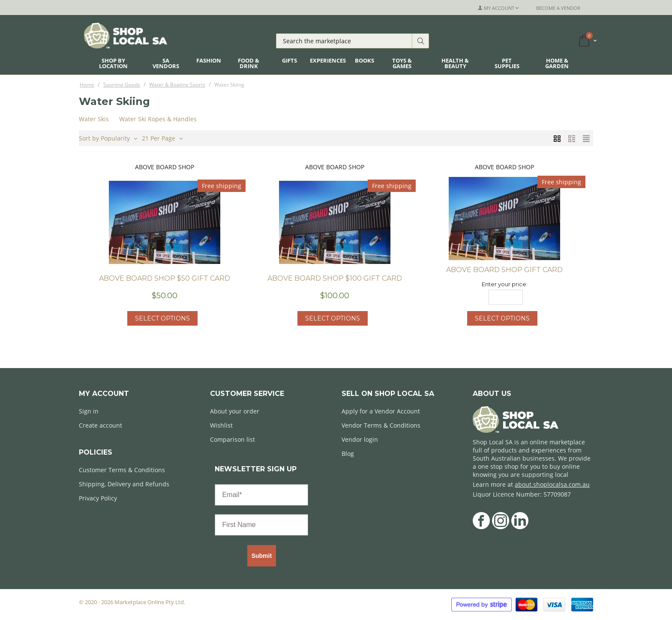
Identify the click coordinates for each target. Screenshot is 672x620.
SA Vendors (166, 63)
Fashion (209, 60)
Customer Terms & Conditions (122, 470)
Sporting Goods (122, 85)
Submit (262, 556)
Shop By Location (113, 63)
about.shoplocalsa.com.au (552, 484)
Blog (348, 454)
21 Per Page (162, 138)
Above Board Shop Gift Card (504, 270)
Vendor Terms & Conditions (381, 425)
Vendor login (360, 439)
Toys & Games (402, 63)
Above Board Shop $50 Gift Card (165, 278)
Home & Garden (557, 63)
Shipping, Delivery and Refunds (124, 484)
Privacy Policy (98, 498)
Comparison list (232, 439)
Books (364, 60)
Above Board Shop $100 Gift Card (335, 278)
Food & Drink (249, 63)
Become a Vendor (558, 8)
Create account (100, 425)
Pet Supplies (507, 63)
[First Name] (261, 525)
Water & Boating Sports (177, 85)
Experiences (328, 60)
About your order (235, 411)
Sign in (89, 411)
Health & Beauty (455, 63)
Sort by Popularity (108, 138)
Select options (162, 318)
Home (87, 85)
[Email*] (261, 495)
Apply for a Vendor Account (381, 411)
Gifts (289, 60)
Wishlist (221, 425)
